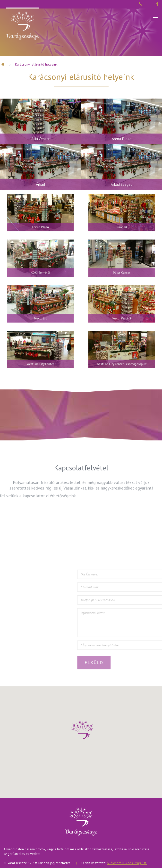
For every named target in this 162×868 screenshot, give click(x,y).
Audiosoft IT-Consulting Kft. (127, 863)
